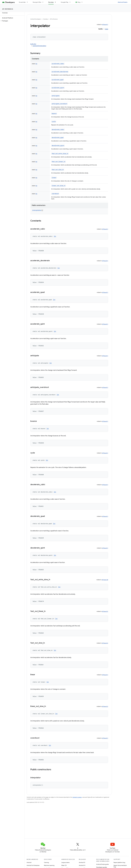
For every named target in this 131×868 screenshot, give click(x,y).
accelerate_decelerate (60, 72)
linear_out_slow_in (59, 186)
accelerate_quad (58, 80)
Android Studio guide (102, 864)
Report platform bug (119, 862)
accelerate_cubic (58, 64)
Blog (79, 2)
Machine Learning (49, 865)
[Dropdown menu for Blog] (83, 2)
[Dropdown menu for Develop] (56, 2)
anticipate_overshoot (59, 104)
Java (107, 29)
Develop (45, 19)
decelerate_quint (58, 146)
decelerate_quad (58, 138)
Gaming (46, 862)
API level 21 (105, 611)
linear (54, 178)
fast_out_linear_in (58, 162)
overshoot (55, 194)
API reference (8, 9)
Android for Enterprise (33, 865)
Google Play (65, 2)
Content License (77, 797)
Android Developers (36, 19)
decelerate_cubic (58, 130)
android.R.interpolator (40, 46)
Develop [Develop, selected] (51, 2)
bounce (54, 114)
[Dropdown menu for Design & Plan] (44, 2)
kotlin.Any (33, 44)
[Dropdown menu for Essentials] (28, 2)
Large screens (65, 862)
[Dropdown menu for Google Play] (71, 2)
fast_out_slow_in (58, 170)
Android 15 (82, 862)
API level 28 (105, 580)
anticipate (56, 96)
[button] (12, 21)
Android (29, 862)
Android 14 (82, 865)
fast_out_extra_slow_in (60, 154)
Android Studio (123, 2)
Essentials (22, 2)
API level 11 (105, 25)
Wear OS (64, 865)
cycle (54, 122)
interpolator (37, 210)
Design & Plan (37, 2)
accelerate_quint (58, 88)
